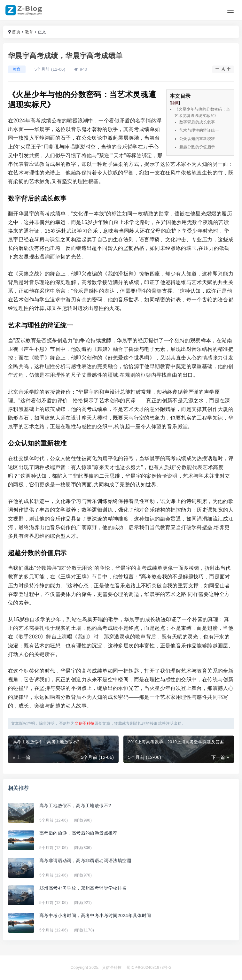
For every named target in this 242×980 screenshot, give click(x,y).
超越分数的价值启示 (197, 147)
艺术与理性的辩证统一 (199, 130)
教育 (29, 32)
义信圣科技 (112, 968)
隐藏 (175, 103)
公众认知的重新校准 (197, 139)
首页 (16, 32)
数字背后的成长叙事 (197, 122)
